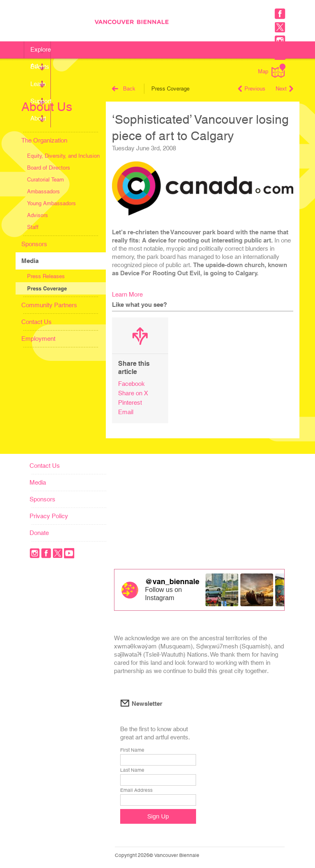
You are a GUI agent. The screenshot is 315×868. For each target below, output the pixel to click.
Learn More (127, 294)
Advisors (38, 215)
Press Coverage (47, 288)
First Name (132, 750)
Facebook (131, 384)
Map (272, 71)
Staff (33, 227)
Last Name (132, 770)
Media (30, 261)
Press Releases (46, 276)
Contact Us (37, 322)
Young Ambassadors (51, 203)
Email (126, 412)
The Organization (44, 140)
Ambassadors (43, 192)
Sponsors (34, 244)
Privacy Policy (49, 516)
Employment (38, 339)
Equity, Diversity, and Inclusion (63, 156)
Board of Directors (49, 168)
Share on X (133, 393)
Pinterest (130, 402)
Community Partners (49, 305)
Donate (39, 533)
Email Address (136, 790)
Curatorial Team (46, 180)
